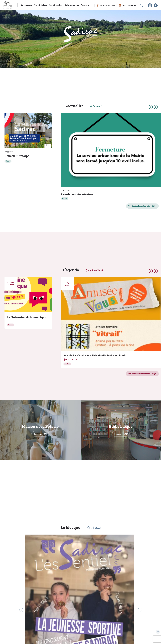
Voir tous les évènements (139, 374)
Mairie (8, 161)
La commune (27, 5)
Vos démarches (56, 5)
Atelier (67, 364)
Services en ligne (108, 5)
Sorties (11, 325)
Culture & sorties (72, 5)
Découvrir (38, 434)
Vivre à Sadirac (41, 5)
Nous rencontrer (129, 5)
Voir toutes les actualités (139, 206)
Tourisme (85, 5)
